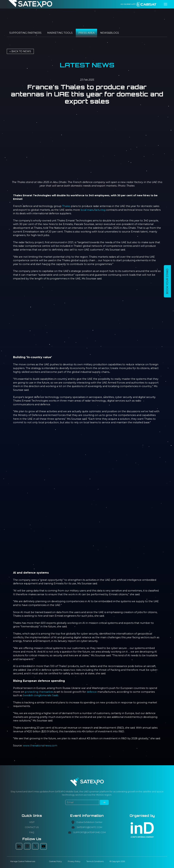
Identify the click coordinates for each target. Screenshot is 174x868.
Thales (66, 206)
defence (92, 692)
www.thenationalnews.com (40, 746)
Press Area (86, 33)
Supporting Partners (25, 33)
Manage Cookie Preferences (23, 861)
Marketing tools (60, 33)
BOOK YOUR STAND (167, 281)
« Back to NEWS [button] (20, 51)
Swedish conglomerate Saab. (41, 695)
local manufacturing (93, 210)
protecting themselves (39, 692)
